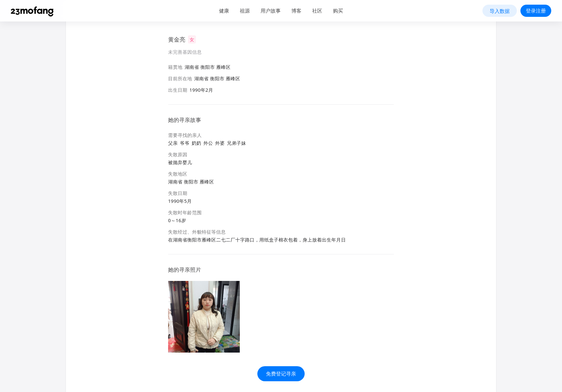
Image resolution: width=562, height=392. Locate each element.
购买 (338, 11)
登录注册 (536, 11)
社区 (317, 11)
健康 (224, 11)
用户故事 (271, 11)
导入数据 (500, 11)
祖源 (245, 11)
